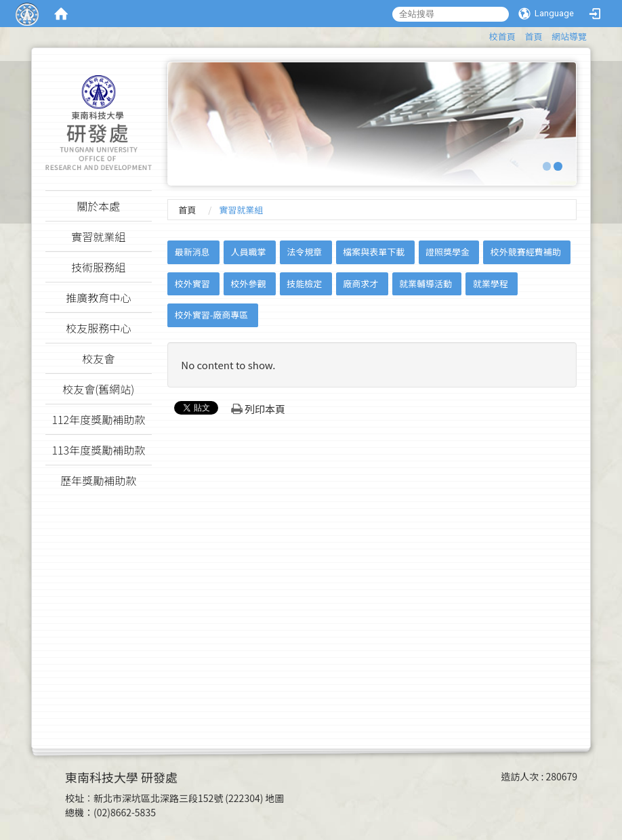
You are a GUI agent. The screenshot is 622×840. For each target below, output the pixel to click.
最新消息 (192, 252)
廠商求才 (360, 283)
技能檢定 (304, 283)
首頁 (533, 36)
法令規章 (304, 252)
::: (483, 34)
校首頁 (502, 36)
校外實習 (192, 283)
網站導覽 (569, 36)
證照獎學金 (448, 252)
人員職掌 (249, 252)
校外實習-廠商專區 (212, 315)
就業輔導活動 (426, 283)
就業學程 (491, 283)
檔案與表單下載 (374, 252)
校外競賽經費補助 (526, 252)
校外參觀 (249, 283)
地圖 (275, 798)
